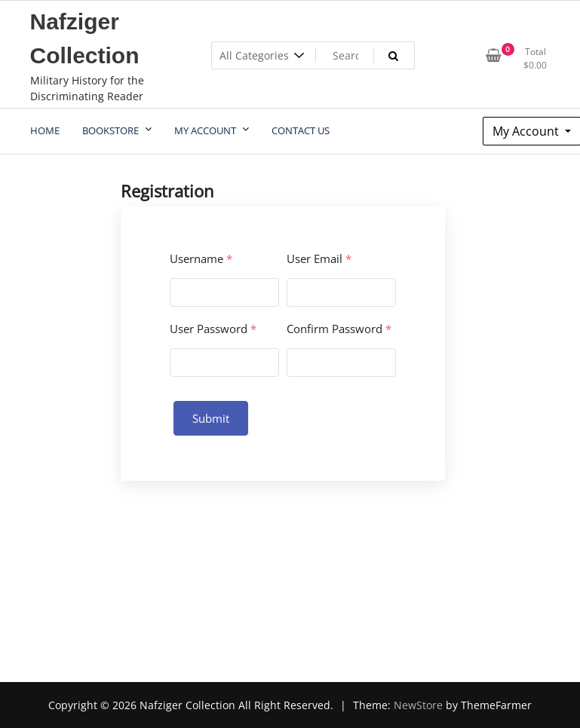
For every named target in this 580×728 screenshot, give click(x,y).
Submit (211, 418)
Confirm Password (339, 329)
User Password (213, 329)
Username (201, 259)
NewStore (418, 705)
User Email (319, 259)
